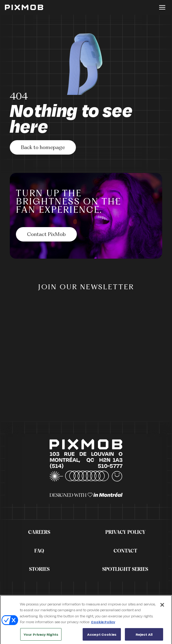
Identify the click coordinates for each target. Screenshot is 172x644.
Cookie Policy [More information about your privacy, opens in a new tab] (103, 623)
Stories (39, 569)
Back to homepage (43, 148)
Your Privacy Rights (41, 636)
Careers (39, 532)
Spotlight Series (125, 569)
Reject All (144, 636)
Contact (125, 551)
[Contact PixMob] (46, 234)
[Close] (162, 606)
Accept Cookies (102, 636)
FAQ (39, 551)
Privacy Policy (125, 532)
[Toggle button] (162, 7)
